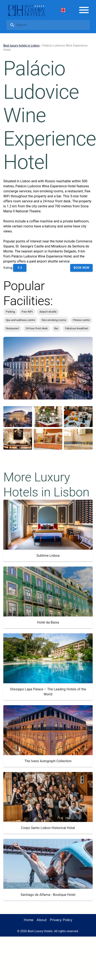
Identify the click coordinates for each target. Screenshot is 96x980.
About (42, 920)
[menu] (84, 10)
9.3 (20, 268)
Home (29, 920)
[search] (52, 25)
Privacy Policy (61, 920)
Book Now (81, 268)
